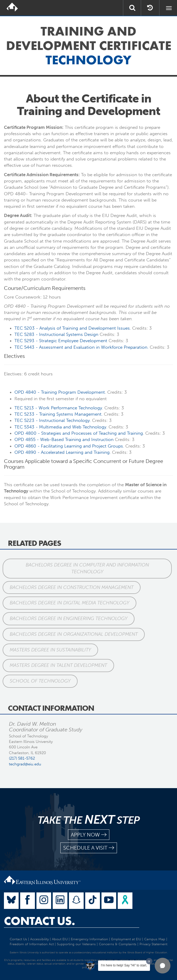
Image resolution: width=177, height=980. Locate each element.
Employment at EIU (126, 939)
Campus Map (155, 939)
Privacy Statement (153, 944)
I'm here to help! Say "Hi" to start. (124, 965)
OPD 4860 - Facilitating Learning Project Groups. (69, 446)
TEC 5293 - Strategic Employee (61, 341)
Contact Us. (39, 921)
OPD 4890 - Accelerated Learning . (63, 452)
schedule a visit (89, 848)
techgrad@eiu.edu (25, 764)
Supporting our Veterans (76, 944)
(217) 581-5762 (22, 758)
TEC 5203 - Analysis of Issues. (73, 328)
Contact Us (18, 939)
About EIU (60, 939)
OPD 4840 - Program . (60, 392)
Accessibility (39, 939)
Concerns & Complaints (118, 944)
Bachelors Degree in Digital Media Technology (69, 603)
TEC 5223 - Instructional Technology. (53, 420)
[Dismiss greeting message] (149, 961)
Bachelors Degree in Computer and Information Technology (87, 568)
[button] (163, 966)
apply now (89, 835)
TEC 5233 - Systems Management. (58, 414)
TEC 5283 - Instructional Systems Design (56, 334)
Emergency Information (89, 939)
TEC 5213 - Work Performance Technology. (59, 408)
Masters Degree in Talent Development (58, 665)
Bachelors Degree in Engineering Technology (69, 618)
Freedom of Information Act (32, 944)
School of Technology (40, 681)
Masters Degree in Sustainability (50, 650)
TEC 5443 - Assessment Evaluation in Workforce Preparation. (81, 347)
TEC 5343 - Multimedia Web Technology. (61, 427)
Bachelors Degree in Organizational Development (74, 634)
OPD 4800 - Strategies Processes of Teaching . (79, 433)
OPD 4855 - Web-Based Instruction (64, 439)
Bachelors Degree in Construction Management (72, 587)
